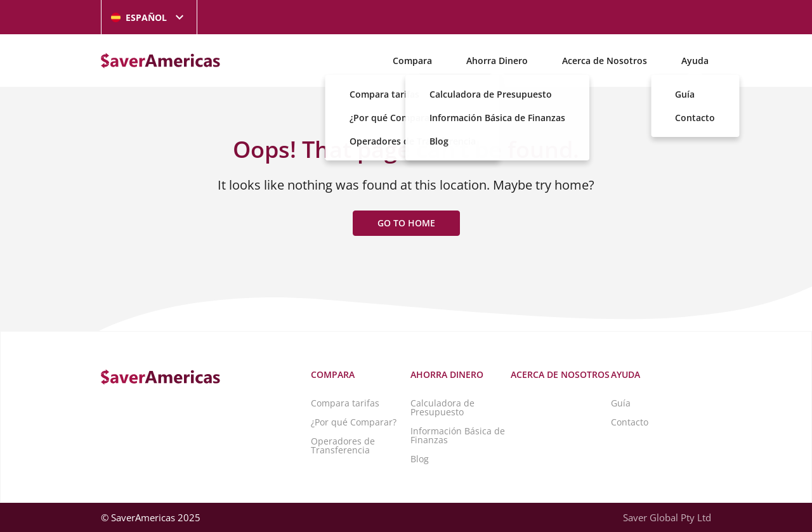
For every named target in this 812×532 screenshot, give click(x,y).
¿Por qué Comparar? (354, 422)
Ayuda (695, 61)
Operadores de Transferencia (343, 445)
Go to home (406, 223)
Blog (420, 459)
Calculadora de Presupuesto (442, 407)
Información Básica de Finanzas (458, 435)
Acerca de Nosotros (605, 61)
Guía (621, 403)
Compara (412, 61)
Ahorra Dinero (497, 61)
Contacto (630, 422)
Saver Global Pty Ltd (667, 517)
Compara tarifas (345, 403)
